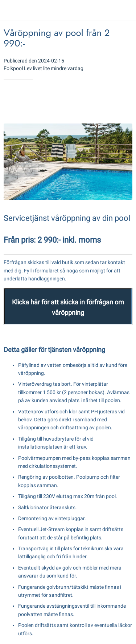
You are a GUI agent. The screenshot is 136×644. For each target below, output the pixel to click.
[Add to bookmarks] (106, 102)
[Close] (10, 10)
